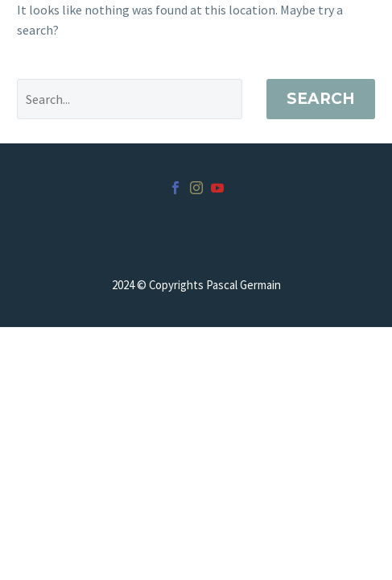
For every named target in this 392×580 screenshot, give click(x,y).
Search (321, 99)
